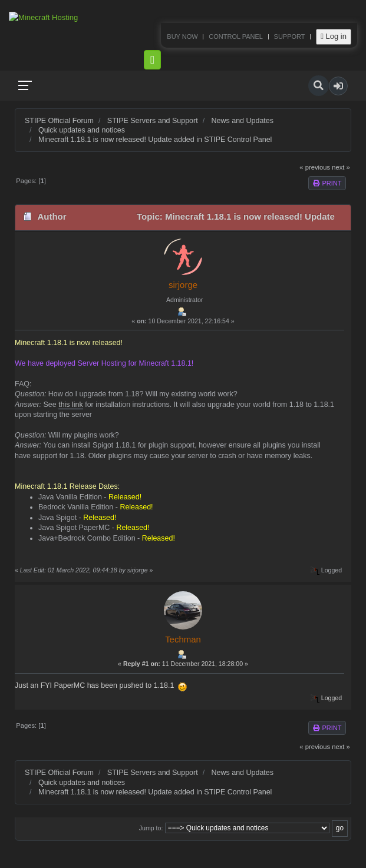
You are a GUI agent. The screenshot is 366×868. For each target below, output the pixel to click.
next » (341, 167)
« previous (315, 167)
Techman (183, 639)
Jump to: (151, 828)
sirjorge (183, 285)
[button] (338, 86)
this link (71, 405)
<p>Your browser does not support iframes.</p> (183, 35)
